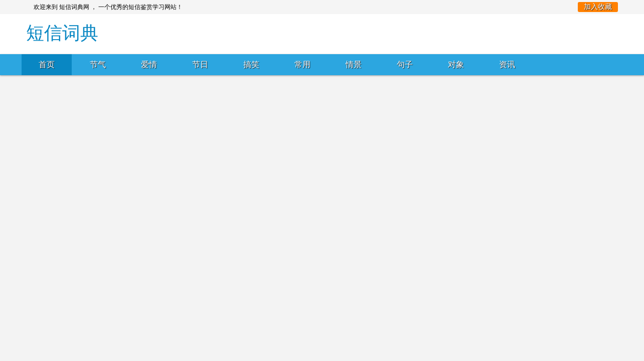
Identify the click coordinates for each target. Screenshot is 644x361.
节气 (98, 64)
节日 (200, 64)
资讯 (507, 64)
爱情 (149, 64)
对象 (456, 64)
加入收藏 (598, 7)
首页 (47, 64)
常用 (302, 64)
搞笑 (251, 64)
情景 (354, 64)
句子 (405, 64)
